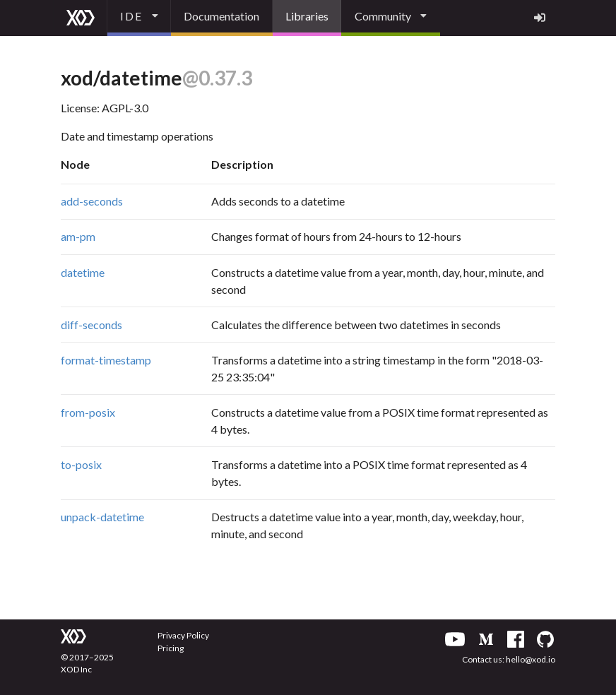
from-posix (88, 412)
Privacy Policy (183, 635)
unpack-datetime (102, 517)
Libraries (307, 16)
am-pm (78, 236)
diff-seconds (91, 325)
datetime (83, 272)
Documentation (221, 16)
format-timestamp (106, 360)
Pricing (171, 648)
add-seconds (92, 201)
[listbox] (139, 18)
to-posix (81, 464)
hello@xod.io (531, 659)
